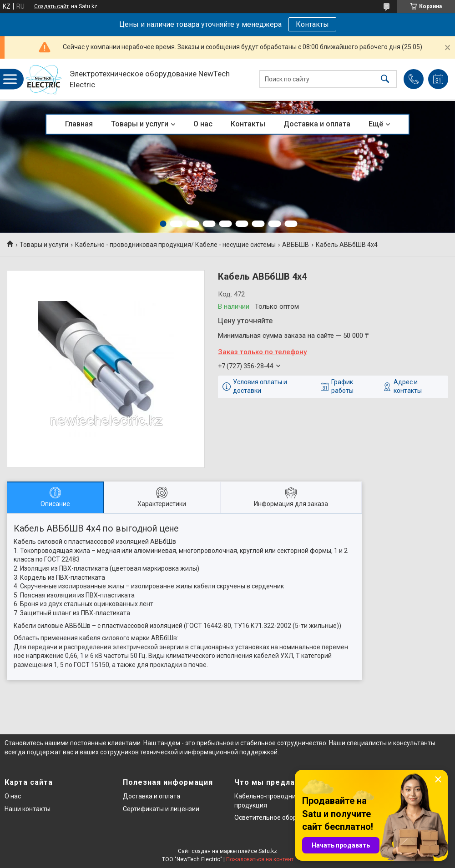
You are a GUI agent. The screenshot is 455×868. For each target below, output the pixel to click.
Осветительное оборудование (280, 818)
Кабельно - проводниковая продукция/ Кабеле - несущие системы (175, 245)
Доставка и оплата (317, 124)
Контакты (312, 24)
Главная (79, 124)
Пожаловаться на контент (260, 859)
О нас (203, 124)
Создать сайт (51, 6)
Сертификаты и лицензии (161, 809)
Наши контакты (28, 809)
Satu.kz (268, 851)
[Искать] (385, 79)
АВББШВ (296, 245)
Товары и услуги (140, 124)
